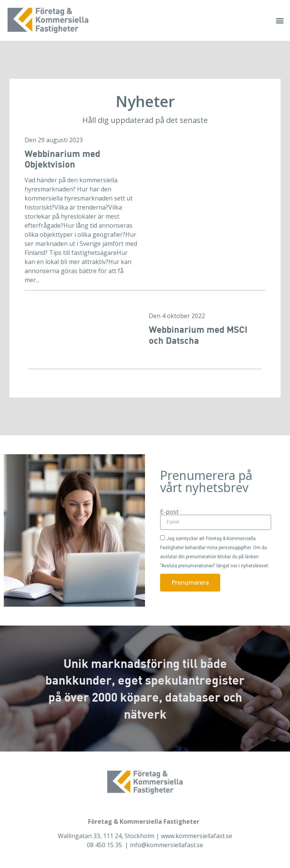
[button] (280, 20)
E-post (169, 512)
